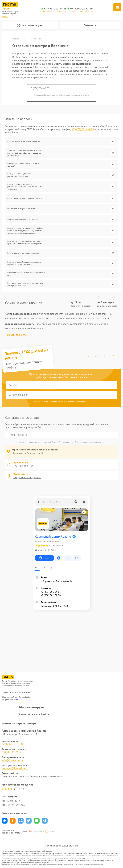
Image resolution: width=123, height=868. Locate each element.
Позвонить (90, 25)
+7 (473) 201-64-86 (55, 9)
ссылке (15, 699)
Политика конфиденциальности (61, 846)
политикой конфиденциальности (75, 401)
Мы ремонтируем (30, 25)
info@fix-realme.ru (12, 760)
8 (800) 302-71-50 (12, 752)
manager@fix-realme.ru (15, 768)
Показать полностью (16, 335)
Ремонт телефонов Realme (34, 714)
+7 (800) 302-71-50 (81, 9)
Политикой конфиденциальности (75, 95)
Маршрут (44, 558)
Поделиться (5, 821)
